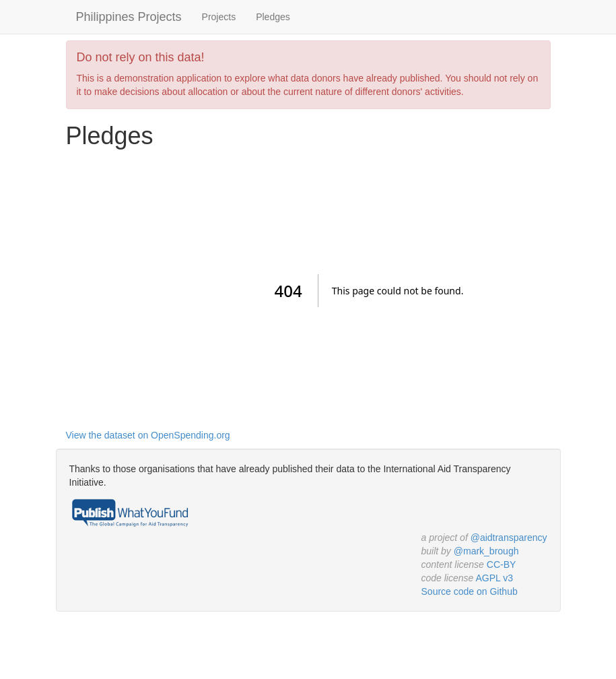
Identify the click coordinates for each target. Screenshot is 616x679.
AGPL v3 (494, 578)
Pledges (273, 17)
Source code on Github (470, 591)
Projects (219, 17)
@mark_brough (486, 551)
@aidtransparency (509, 538)
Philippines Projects (129, 17)
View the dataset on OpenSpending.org (148, 435)
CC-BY (502, 564)
